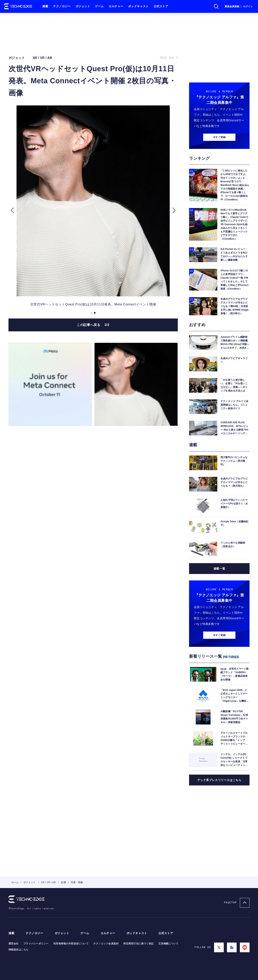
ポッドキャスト (138, 6)
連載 (45, 6)
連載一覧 (219, 569)
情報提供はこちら (19, 950)
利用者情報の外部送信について (71, 944)
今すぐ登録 (219, 137)
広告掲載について (169, 944)
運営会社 (14, 944)
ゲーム (99, 6)
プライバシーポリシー (36, 944)
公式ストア (161, 6)
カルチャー (116, 6)
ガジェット (83, 6)
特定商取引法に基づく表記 (138, 944)
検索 (216, 6)
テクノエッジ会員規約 (106, 944)
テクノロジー (62, 6)
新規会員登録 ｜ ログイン (239, 6)
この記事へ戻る (93, 325)
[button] (12, 210)
